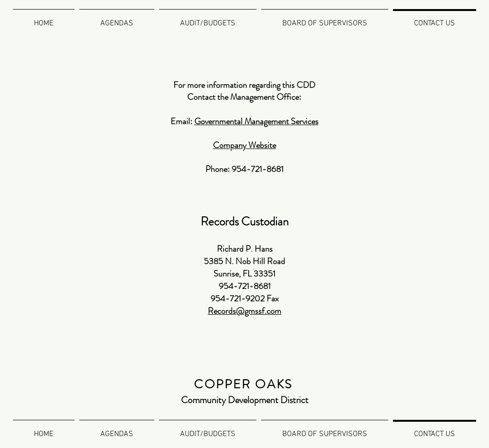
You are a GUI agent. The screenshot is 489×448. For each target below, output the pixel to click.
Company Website (244, 145)
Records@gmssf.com (244, 311)
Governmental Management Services (256, 121)
